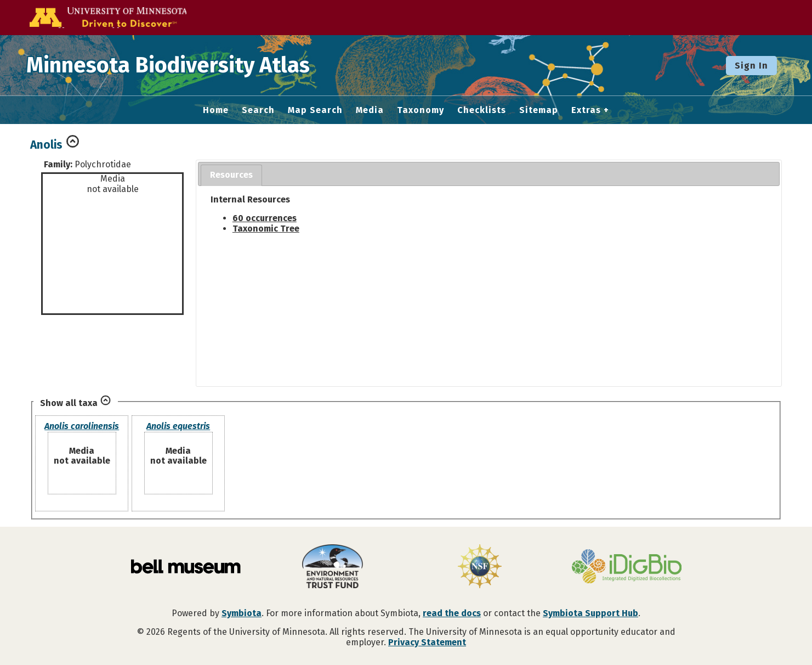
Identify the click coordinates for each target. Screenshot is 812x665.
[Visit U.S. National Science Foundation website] (480, 567)
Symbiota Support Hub (590, 613)
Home (216, 110)
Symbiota (242, 613)
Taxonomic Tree (266, 229)
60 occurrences (265, 218)
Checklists (482, 110)
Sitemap (539, 110)
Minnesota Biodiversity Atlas (171, 65)
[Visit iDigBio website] (627, 567)
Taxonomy (421, 110)
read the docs (452, 613)
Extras (586, 110)
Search (258, 110)
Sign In (751, 66)
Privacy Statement (427, 642)
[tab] (231, 175)
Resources (231, 175)
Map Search (315, 110)
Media (370, 110)
